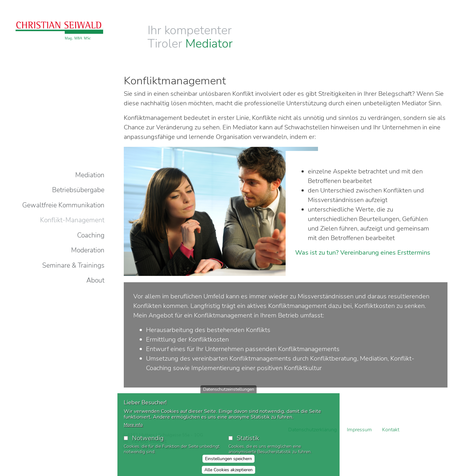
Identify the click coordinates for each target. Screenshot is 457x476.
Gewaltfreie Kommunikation (63, 205)
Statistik (248, 441)
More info (133, 428)
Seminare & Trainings (73, 265)
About (95, 280)
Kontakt (391, 430)
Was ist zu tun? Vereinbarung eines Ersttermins (363, 253)
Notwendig (148, 441)
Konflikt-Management (72, 220)
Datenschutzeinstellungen (229, 392)
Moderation (88, 250)
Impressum (359, 430)
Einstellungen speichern (228, 462)
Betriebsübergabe (78, 190)
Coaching (91, 235)
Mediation (90, 175)
